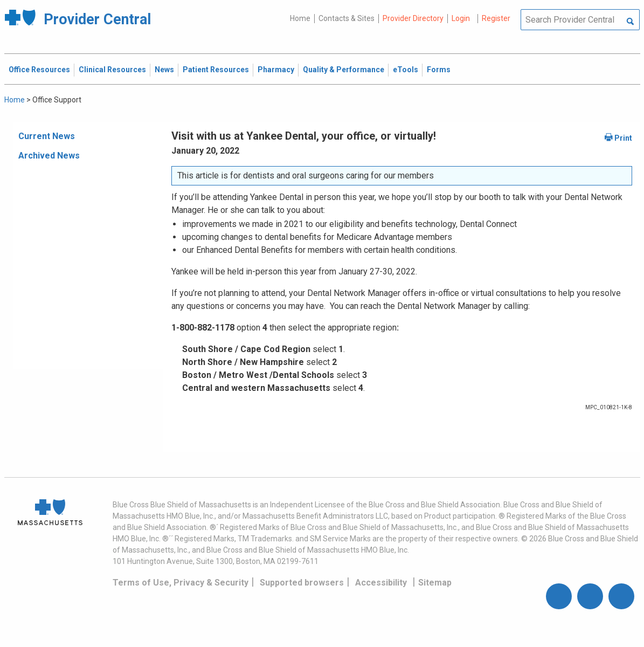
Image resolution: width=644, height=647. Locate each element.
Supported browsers (302, 583)
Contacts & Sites (347, 18)
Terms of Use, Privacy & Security (181, 583)
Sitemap (435, 583)
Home (300, 18)
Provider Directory (413, 18)
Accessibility (381, 583)
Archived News (49, 156)
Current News (47, 136)
